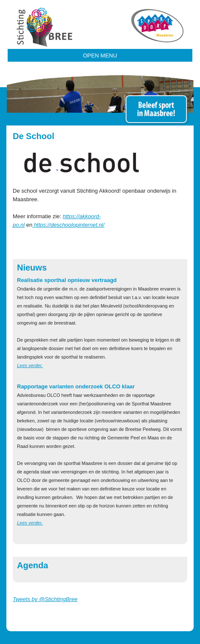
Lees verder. (30, 365)
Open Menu (100, 56)
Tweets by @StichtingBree (45, 599)
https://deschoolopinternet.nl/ (68, 225)
